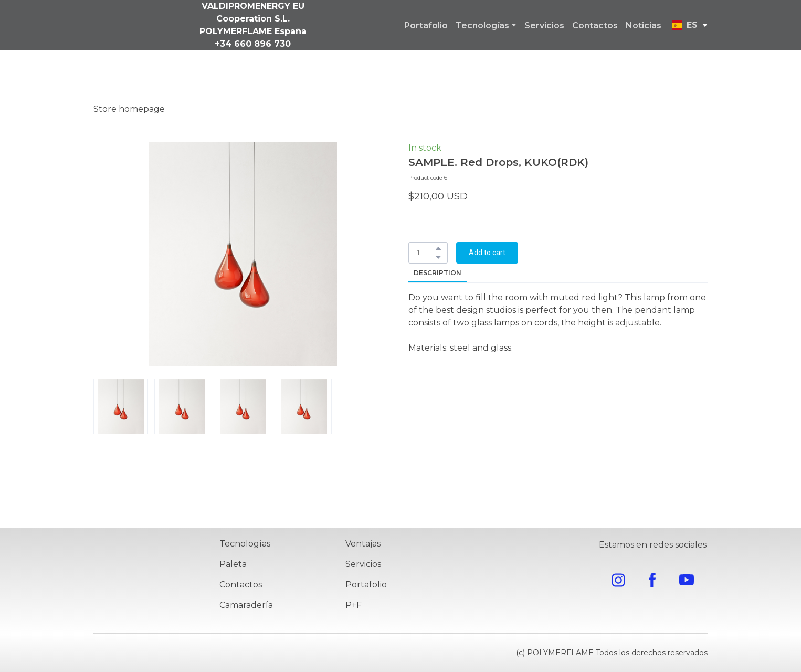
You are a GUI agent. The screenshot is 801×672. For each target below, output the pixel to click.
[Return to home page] (148, 578)
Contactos (595, 25)
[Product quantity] (425, 253)
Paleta (233, 564)
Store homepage (129, 109)
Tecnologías (482, 25)
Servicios (544, 25)
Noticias (644, 25)
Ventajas (363, 544)
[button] (438, 248)
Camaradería (246, 605)
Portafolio (426, 25)
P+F (354, 605)
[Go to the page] (117, 25)
